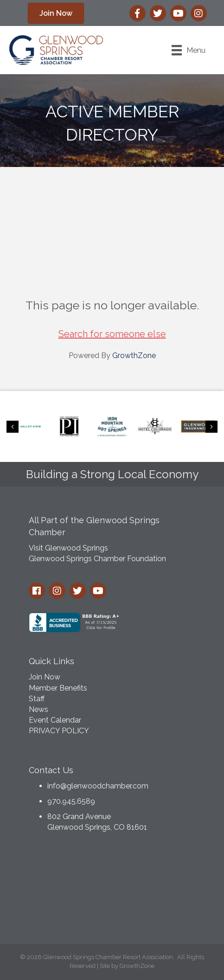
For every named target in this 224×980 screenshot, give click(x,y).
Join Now (45, 677)
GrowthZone (134, 355)
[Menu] (189, 50)
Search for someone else (112, 334)
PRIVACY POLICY (59, 731)
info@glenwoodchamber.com (98, 786)
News (38, 709)
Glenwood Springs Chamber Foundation (97, 559)
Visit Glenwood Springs (68, 548)
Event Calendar (55, 720)
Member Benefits (58, 688)
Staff (37, 699)
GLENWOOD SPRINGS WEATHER (112, 890)
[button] (56, 13)
